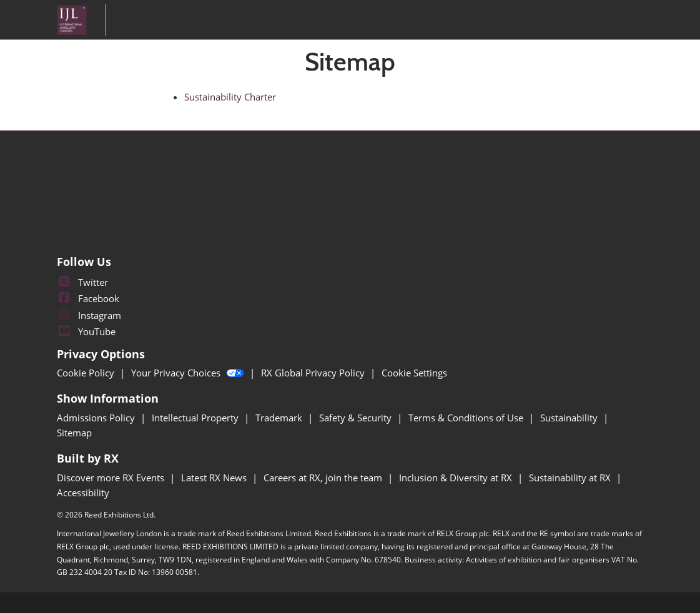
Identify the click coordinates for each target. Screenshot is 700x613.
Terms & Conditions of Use (467, 418)
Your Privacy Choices (189, 373)
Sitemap (74, 433)
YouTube (86, 331)
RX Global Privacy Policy (314, 373)
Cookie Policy (87, 373)
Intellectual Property (196, 418)
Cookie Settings (414, 373)
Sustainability (570, 418)
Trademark (280, 418)
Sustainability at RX (571, 478)
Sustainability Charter (230, 97)
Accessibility (83, 493)
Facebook (88, 298)
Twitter (82, 282)
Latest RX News (215, 478)
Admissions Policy (97, 418)
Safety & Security (357, 418)
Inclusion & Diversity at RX (457, 478)
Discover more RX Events (112, 478)
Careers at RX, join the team (324, 478)
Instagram (89, 315)
